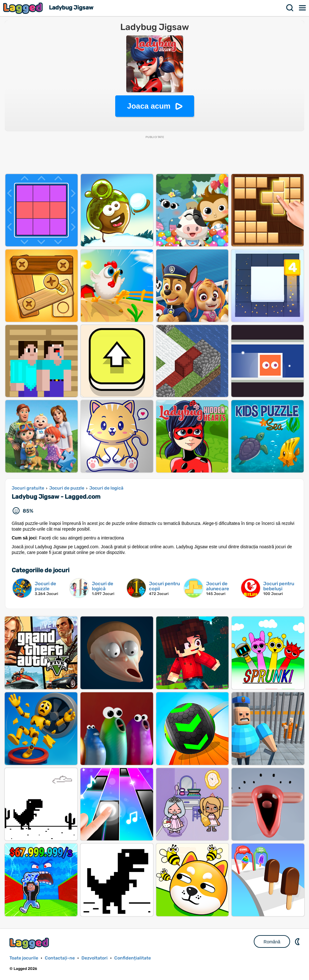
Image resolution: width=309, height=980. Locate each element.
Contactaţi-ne (60, 958)
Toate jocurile (24, 958)
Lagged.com (30, 943)
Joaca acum (149, 106)
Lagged (24, 8)
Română (272, 942)
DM (298, 941)
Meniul (303, 8)
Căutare (290, 8)
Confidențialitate (133, 958)
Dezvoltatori (95, 958)
